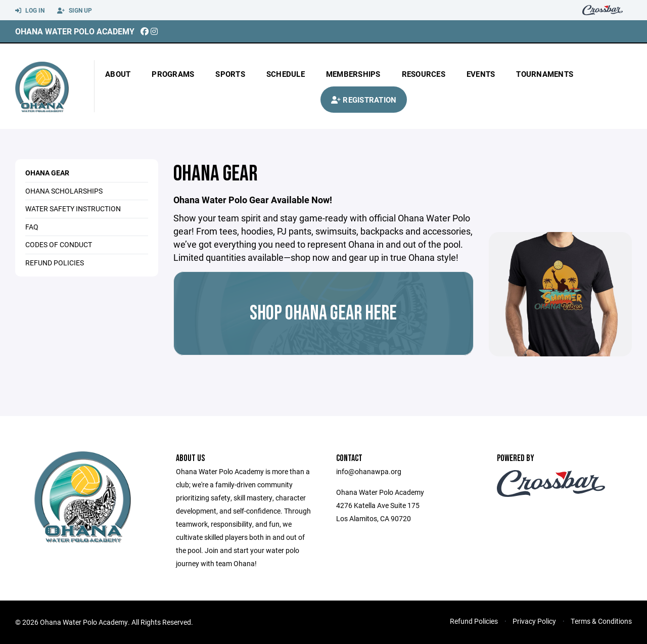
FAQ (32, 227)
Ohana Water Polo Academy (75, 31)
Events (481, 74)
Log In (30, 11)
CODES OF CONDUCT (59, 244)
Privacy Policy (534, 621)
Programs (173, 74)
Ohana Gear (47, 173)
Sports (230, 74)
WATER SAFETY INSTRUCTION (73, 209)
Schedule (286, 74)
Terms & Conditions (601, 621)
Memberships (353, 74)
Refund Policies (474, 621)
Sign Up (75, 11)
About (118, 74)
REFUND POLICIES (55, 263)
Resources (424, 74)
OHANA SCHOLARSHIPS (64, 191)
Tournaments (545, 74)
